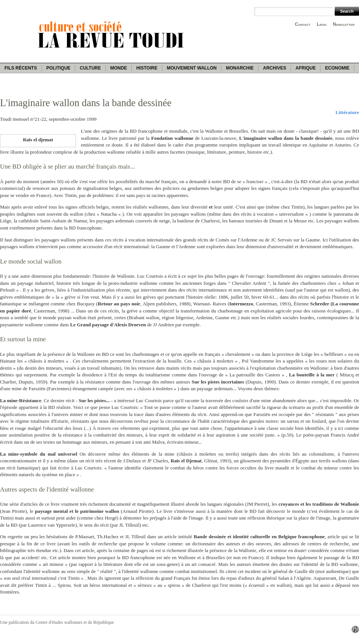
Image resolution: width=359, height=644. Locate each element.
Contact (303, 24)
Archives (274, 68)
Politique (59, 68)
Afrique (306, 68)
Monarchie (240, 68)
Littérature (347, 112)
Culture (90, 68)
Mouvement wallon (192, 68)
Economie (337, 68)
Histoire (147, 68)
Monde (119, 68)
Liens (322, 24)
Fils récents (21, 68)
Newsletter (344, 24)
